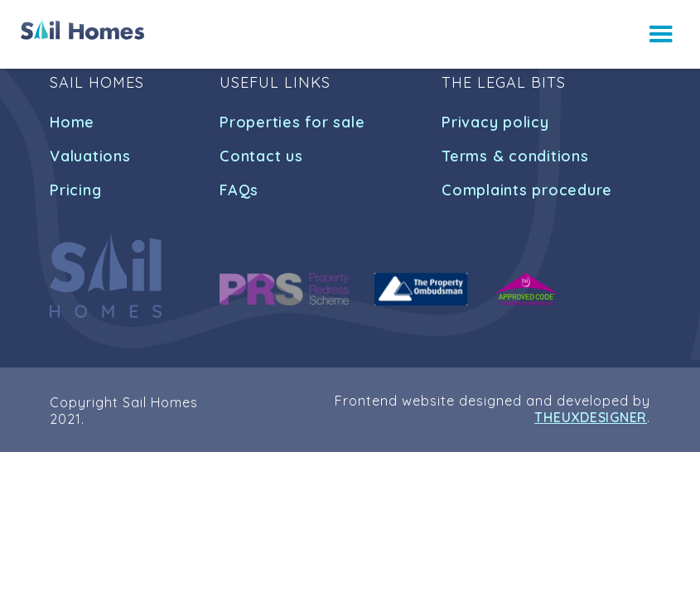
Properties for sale (292, 122)
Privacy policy (495, 122)
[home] (82, 29)
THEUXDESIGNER (591, 417)
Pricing (75, 190)
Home (72, 122)
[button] (661, 35)
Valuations (90, 156)
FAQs (239, 190)
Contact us (261, 156)
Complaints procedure (527, 190)
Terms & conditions (515, 156)
